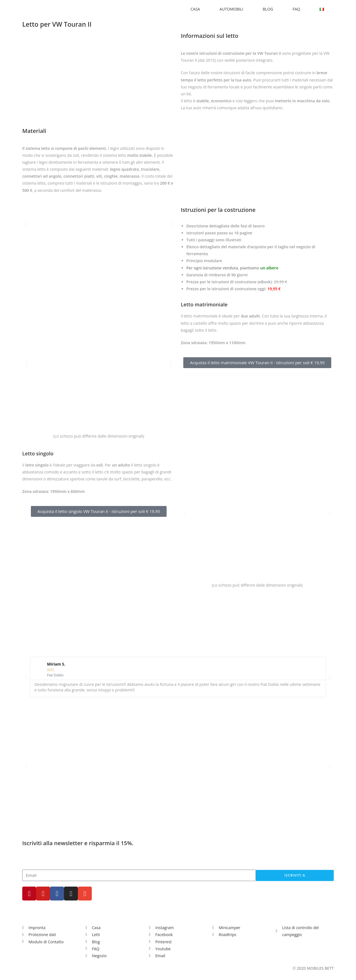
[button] (26, 224)
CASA (195, 9)
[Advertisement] (178, 612)
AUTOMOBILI (231, 9)
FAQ (296, 9)
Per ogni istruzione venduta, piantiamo (232, 268)
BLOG (268, 9)
